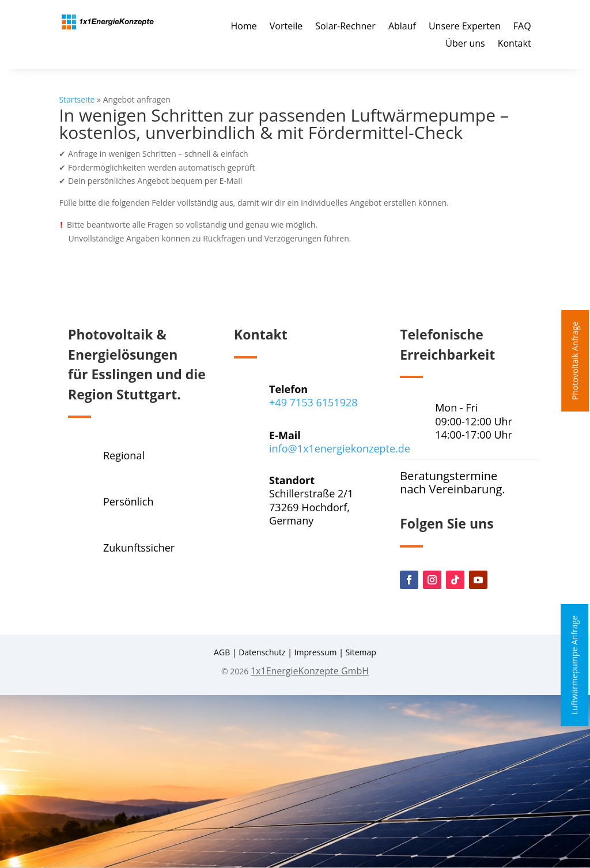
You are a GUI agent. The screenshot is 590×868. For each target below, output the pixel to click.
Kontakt (515, 44)
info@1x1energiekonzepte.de (340, 448)
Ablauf (402, 27)
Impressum (316, 652)
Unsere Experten (465, 27)
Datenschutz (262, 652)
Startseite (77, 99)
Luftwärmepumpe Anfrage (574, 665)
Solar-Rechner (345, 27)
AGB (222, 652)
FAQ (522, 27)
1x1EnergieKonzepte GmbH (310, 671)
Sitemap (361, 652)
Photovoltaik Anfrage (575, 361)
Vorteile (286, 27)
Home (244, 27)
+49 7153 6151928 (313, 402)
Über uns (465, 44)
